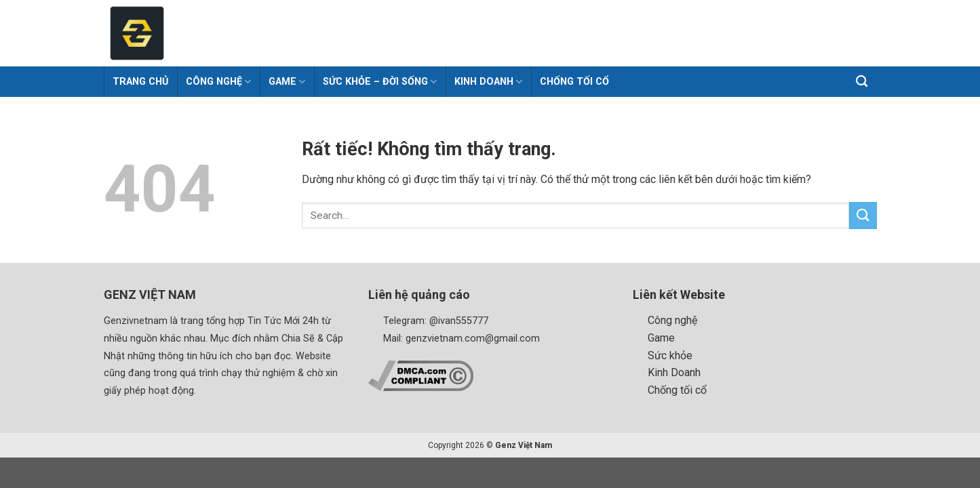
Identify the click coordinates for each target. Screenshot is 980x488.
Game (287, 82)
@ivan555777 (459, 321)
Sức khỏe (670, 355)
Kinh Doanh (488, 82)
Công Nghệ (218, 82)
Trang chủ (140, 82)
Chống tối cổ (574, 82)
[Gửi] (863, 215)
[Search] (862, 82)
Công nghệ (672, 320)
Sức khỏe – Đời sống (380, 82)
